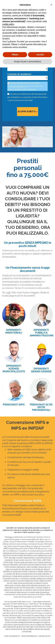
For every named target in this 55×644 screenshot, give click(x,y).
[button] (51, 5)
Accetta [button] (40, 55)
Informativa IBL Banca (17, 86)
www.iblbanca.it (12, 551)
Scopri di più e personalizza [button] (27, 61)
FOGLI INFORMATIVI (12, 636)
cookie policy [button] (8, 24)
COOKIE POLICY (45, 636)
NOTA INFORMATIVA (29, 636)
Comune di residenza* (20, 74)
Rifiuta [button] (15, 55)
